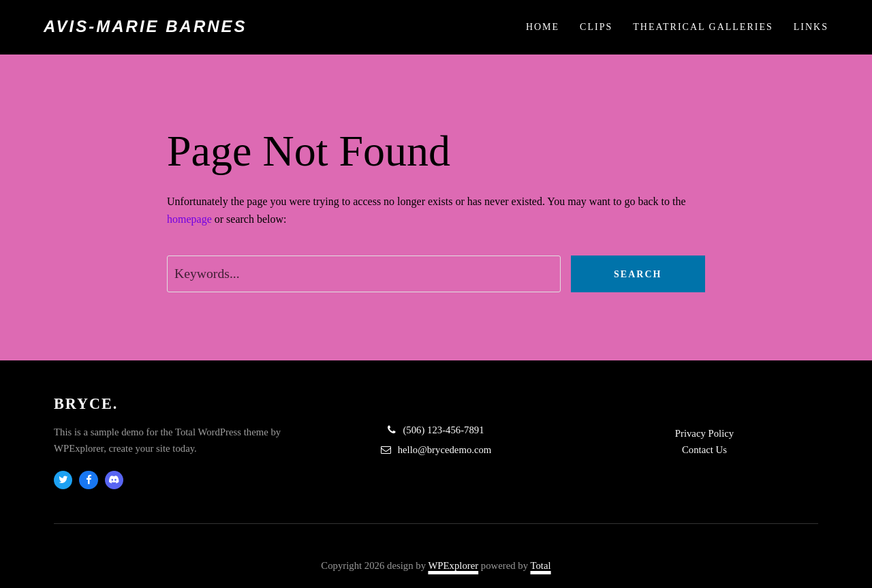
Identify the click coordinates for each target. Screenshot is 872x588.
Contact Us (704, 450)
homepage (189, 219)
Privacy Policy (704, 433)
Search (638, 274)
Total (541, 566)
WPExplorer (453, 566)
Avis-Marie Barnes (145, 26)
